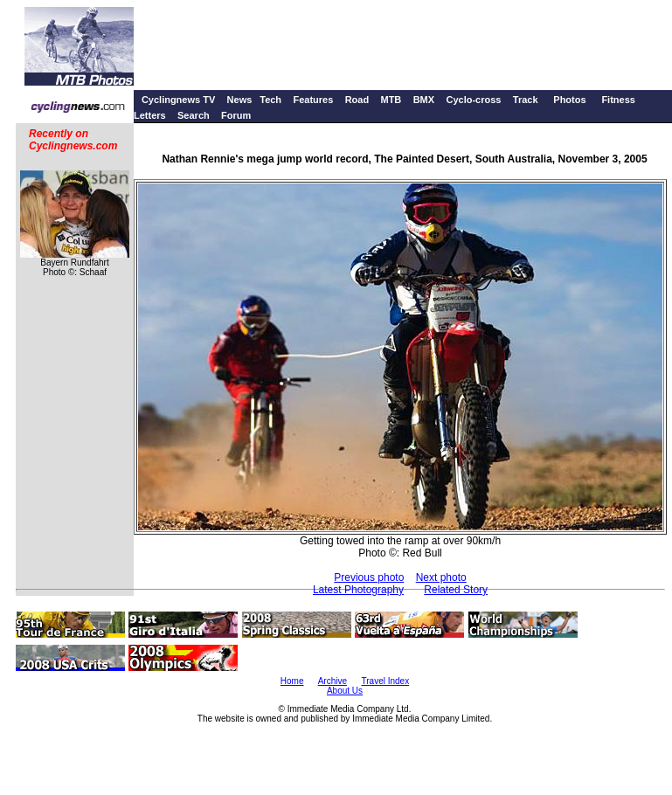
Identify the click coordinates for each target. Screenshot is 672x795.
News (240, 100)
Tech (270, 100)
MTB (391, 100)
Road (357, 100)
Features (313, 100)
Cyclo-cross (473, 100)
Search (194, 115)
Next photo (441, 577)
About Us (345, 691)
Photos (569, 100)
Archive (333, 681)
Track (526, 100)
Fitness (618, 100)
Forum (236, 115)
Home (292, 681)
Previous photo (369, 577)
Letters (150, 115)
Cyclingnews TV (178, 100)
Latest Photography (358, 590)
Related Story (456, 590)
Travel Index (386, 681)
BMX (424, 100)
